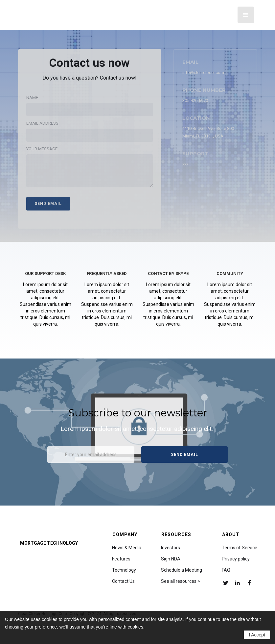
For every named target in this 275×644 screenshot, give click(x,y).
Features (121, 559)
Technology (124, 570)
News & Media (127, 548)
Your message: (42, 149)
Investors (171, 548)
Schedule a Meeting (182, 570)
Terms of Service (240, 548)
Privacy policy (236, 559)
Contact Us (123, 581)
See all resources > (181, 581)
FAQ (226, 570)
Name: (33, 98)
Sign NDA (171, 559)
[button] (246, 15)
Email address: (43, 123)
